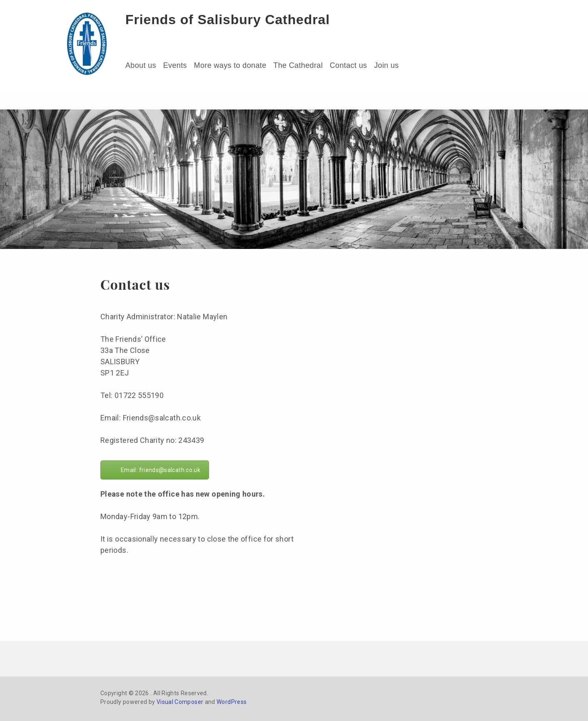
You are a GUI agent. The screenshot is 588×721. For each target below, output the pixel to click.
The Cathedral (298, 65)
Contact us (349, 65)
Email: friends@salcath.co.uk (161, 470)
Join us (386, 65)
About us (141, 65)
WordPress (232, 702)
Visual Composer (180, 702)
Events (175, 65)
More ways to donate (230, 65)
